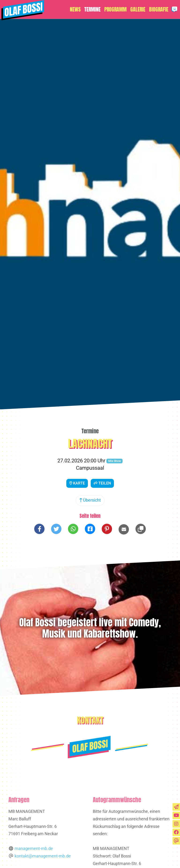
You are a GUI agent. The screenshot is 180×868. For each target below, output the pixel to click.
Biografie (159, 10)
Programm (115, 10)
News (75, 10)
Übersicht (90, 500)
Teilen (102, 483)
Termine (92, 10)
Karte (77, 483)
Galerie (138, 10)
